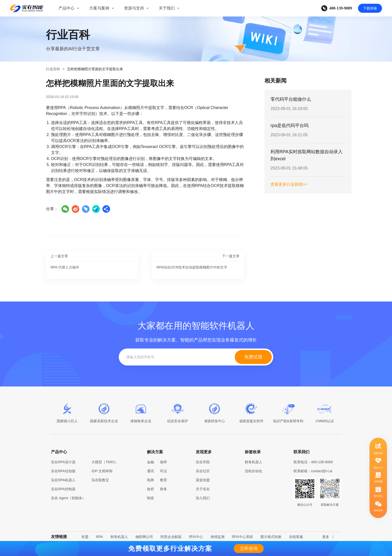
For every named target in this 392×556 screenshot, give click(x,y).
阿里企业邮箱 (171, 537)
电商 (150, 480)
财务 (163, 489)
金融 (150, 462)
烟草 (163, 462)
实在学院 (203, 462)
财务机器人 (119, 537)
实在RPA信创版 (63, 471)
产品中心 (66, 8)
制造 (150, 498)
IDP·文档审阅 (102, 471)
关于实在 (203, 489)
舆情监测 (217, 537)
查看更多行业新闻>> (289, 184)
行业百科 (53, 69)
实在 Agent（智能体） (68, 498)
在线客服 (296, 537)
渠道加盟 (203, 480)
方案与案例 (99, 8)
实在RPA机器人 (63, 480)
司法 (163, 471)
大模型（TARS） (105, 462)
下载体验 (370, 8)
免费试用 (253, 357)
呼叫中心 (196, 537)
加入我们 (203, 498)
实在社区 (203, 471)
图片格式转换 (271, 537)
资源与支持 (134, 8)
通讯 (150, 471)
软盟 (85, 537)
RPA (99, 537)
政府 (150, 489)
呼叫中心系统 (242, 537)
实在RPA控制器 (63, 489)
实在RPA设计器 (63, 462)
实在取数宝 (100, 480)
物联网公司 (144, 537)
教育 (163, 480)
